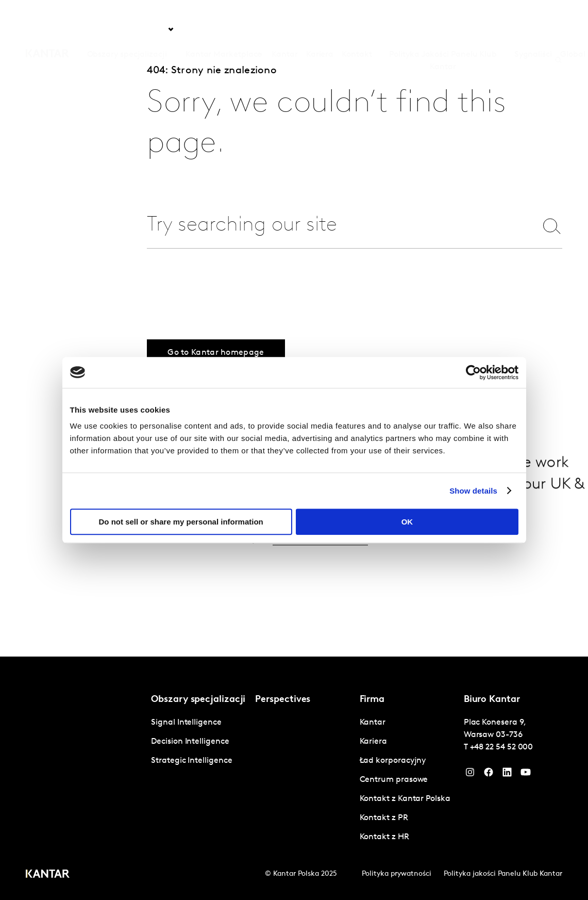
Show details (473, 491)
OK (407, 522)
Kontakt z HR (384, 837)
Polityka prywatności (397, 874)
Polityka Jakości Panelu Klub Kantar (443, 36)
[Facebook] (489, 775)
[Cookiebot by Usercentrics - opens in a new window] (473, 372)
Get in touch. (319, 552)
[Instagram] (470, 775)
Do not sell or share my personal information (181, 522)
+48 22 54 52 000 (502, 747)
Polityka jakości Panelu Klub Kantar (503, 874)
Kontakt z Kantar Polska (405, 799)
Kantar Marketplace (224, 29)
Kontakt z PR (384, 818)
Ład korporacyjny (393, 761)
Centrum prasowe (394, 780)
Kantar (285, 29)
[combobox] (337, 226)
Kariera (320, 29)
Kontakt (357, 29)
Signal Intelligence (186, 723)
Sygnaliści (533, 29)
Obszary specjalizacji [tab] (127, 29)
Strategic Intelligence (191, 761)
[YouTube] (507, 775)
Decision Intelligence (190, 742)
